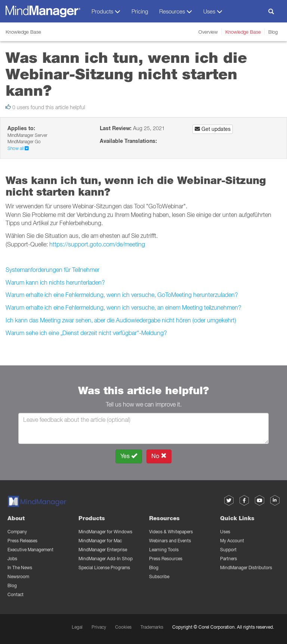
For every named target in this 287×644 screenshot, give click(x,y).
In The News (20, 568)
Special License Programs (104, 568)
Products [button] (106, 11)
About (16, 518)
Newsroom (18, 576)
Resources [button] (176, 11)
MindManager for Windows (105, 532)
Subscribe (159, 576)
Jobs (12, 559)
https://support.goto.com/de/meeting (97, 244)
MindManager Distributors (246, 568)
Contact (16, 594)
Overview (208, 32)
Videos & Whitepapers (171, 532)
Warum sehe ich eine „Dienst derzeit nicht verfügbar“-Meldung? (86, 333)
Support (228, 550)
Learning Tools (164, 550)
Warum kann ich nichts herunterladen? (55, 282)
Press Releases (22, 541)
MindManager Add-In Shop (106, 559)
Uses (225, 532)
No (159, 456)
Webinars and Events (170, 541)
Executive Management (30, 550)
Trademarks (152, 627)
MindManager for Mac (100, 541)
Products (92, 518)
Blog (273, 32)
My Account (232, 541)
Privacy (99, 627)
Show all (18, 148)
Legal (77, 627)
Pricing (140, 11)
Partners (229, 559)
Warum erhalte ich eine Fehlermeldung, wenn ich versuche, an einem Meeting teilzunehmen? (124, 307)
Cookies (123, 627)
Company (17, 532)
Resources (164, 518)
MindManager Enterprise (103, 550)
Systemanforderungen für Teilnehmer (53, 270)
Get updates (213, 129)
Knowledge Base (243, 32)
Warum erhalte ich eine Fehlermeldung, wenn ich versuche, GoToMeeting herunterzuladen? (122, 295)
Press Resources (166, 559)
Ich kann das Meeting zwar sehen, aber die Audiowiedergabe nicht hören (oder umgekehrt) (121, 320)
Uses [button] (213, 11)
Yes (129, 456)
